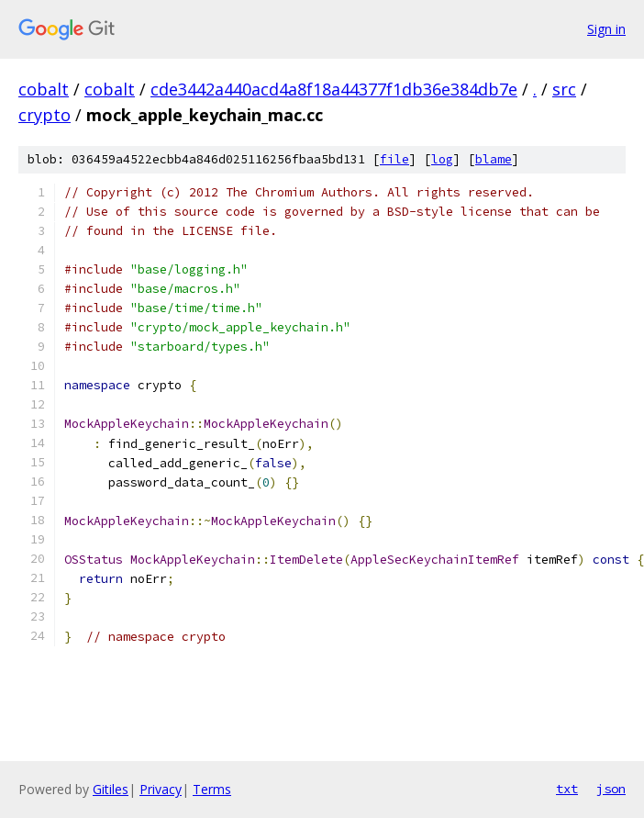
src (564, 89)
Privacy (161, 789)
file (394, 159)
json (611, 789)
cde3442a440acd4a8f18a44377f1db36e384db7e (334, 89)
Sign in (606, 29)
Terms (212, 789)
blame (494, 159)
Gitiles (111, 789)
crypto (44, 115)
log (442, 159)
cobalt (44, 89)
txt (567, 789)
